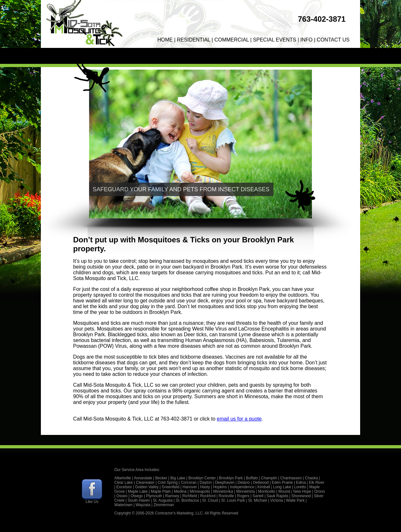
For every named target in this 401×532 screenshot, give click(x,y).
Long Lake (282, 487)
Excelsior (124, 487)
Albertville (123, 478)
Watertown (123, 505)
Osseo (122, 496)
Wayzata (143, 505)
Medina (180, 491)
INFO (306, 40)
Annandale (143, 478)
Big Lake (178, 478)
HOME (165, 40)
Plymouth (154, 496)
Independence (242, 487)
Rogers (243, 496)
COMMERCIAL (231, 40)
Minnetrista (246, 491)
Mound (284, 491)
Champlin (269, 478)
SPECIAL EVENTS (274, 40)
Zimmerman (164, 505)
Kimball (264, 487)
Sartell (258, 496)
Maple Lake (138, 491)
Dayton (206, 483)
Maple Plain (161, 491)
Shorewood (301, 496)
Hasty (205, 487)
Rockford (208, 496)
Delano (244, 483)
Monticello (267, 491)
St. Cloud (210, 500)
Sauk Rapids (277, 496)
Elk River (317, 483)
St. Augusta (163, 500)
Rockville (226, 496)
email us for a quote (239, 419)
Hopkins (220, 487)
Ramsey (172, 496)
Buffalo (252, 478)
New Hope (302, 491)
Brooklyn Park (231, 478)
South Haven (139, 500)
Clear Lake (124, 483)
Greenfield (171, 487)
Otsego (137, 496)
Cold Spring (168, 483)
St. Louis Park (233, 500)
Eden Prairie (282, 483)
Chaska (311, 478)
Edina (301, 483)
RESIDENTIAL (193, 40)
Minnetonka (223, 491)
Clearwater (145, 483)
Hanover (190, 487)
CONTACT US (333, 40)
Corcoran (189, 483)
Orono (319, 491)
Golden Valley (147, 487)
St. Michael (257, 500)
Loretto (300, 487)
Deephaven (225, 483)
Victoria (276, 500)
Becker (161, 478)
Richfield (190, 496)
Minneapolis (200, 491)
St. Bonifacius (187, 500)
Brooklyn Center (202, 478)
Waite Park (295, 500)
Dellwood (261, 483)
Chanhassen (291, 478)
